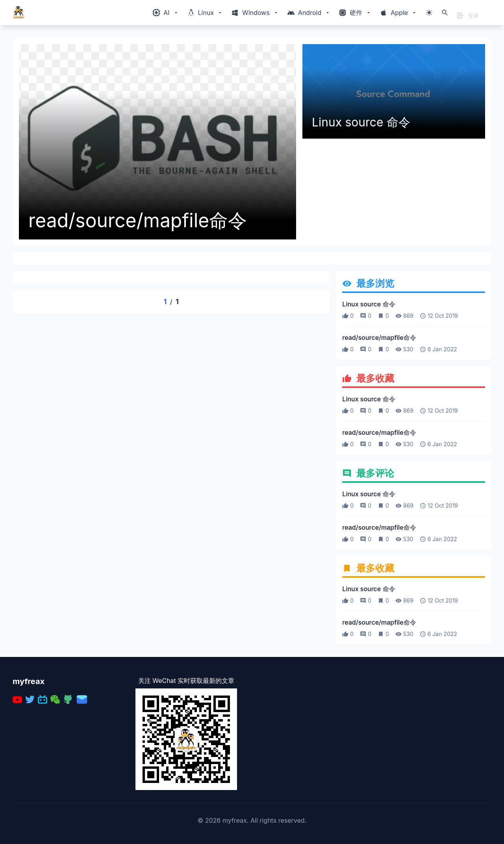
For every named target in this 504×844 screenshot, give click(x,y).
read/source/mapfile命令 (138, 221)
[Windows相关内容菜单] (166, 13)
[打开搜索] (445, 13)
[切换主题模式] (429, 13)
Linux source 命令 (361, 122)
